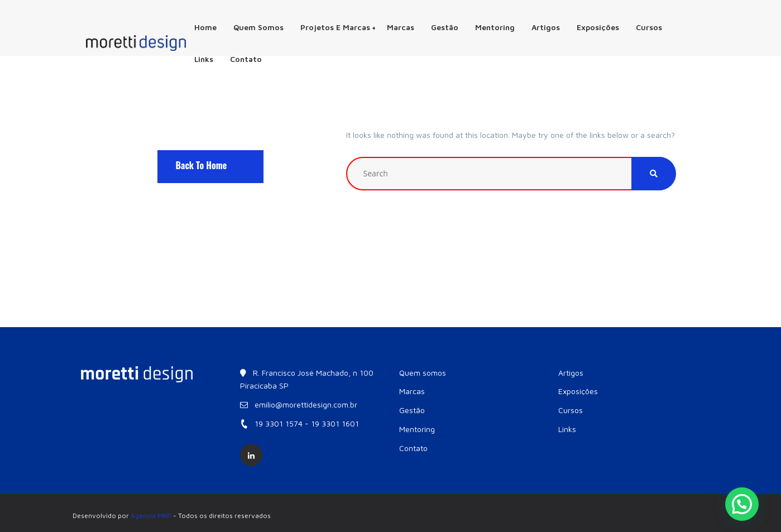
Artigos (546, 27)
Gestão (445, 27)
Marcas (401, 27)
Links (204, 59)
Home (205, 27)
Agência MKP (151, 516)
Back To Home (211, 165)
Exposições (598, 27)
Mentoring (495, 27)
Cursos (649, 27)
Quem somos (258, 27)
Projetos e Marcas (338, 27)
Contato (246, 59)
